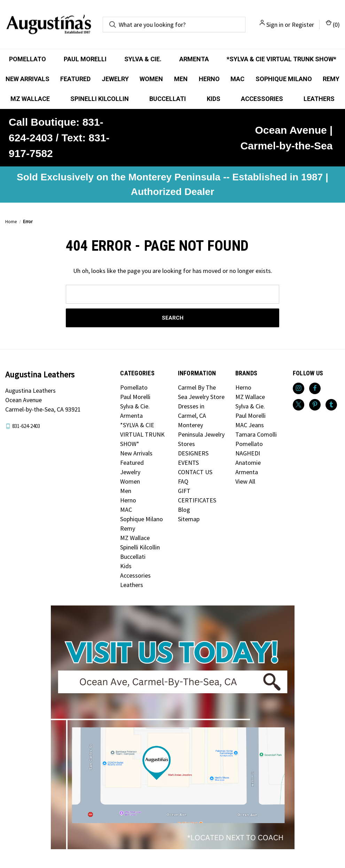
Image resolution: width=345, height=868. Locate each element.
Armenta (194, 59)
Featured (75, 79)
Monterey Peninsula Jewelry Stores (201, 434)
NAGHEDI (248, 453)
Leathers (319, 99)
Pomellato (28, 59)
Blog (184, 510)
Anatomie (248, 463)
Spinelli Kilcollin (100, 99)
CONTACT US (195, 472)
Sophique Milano (284, 79)
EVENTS (188, 463)
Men (181, 79)
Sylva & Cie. (143, 59)
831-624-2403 (26, 426)
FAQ (183, 481)
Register (303, 25)
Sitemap (189, 519)
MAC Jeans (250, 425)
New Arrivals (28, 79)
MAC (237, 79)
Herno (209, 79)
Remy (128, 528)
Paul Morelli (85, 59)
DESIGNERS (193, 453)
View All (245, 481)
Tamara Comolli (256, 434)
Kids (214, 99)
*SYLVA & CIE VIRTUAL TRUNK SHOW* (281, 59)
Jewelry (115, 79)
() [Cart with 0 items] (333, 24)
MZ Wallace (30, 99)
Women (151, 79)
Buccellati (168, 99)
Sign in (275, 25)
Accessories (262, 99)
